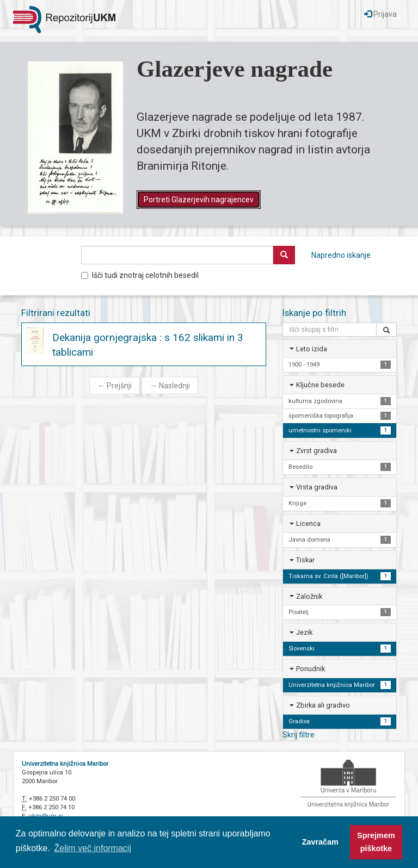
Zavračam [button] (320, 842)
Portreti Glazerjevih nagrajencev (199, 200)
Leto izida (312, 349)
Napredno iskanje (341, 255)
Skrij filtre (299, 735)
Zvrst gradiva (316, 451)
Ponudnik (311, 669)
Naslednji (170, 386)
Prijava (380, 14)
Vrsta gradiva (317, 487)
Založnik (309, 596)
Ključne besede (320, 385)
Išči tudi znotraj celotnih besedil (140, 275)
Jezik (304, 632)
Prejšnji (115, 386)
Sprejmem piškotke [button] (376, 842)
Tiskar (305, 560)
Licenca (308, 523)
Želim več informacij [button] (93, 848)
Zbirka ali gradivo (323, 705)
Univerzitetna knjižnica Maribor (65, 764)
